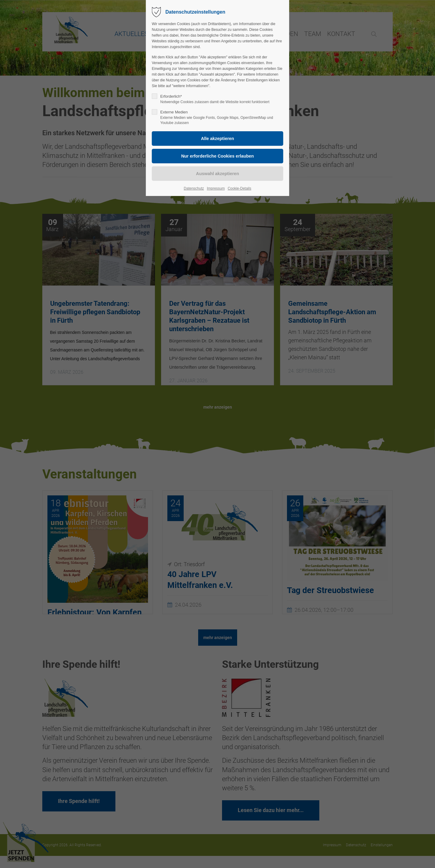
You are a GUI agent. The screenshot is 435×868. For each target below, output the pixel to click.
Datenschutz (194, 188)
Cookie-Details (240, 188)
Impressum (216, 188)
